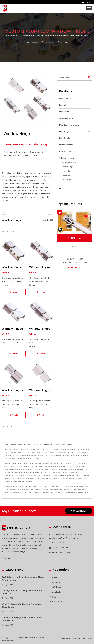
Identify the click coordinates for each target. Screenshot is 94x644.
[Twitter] (6, 558)
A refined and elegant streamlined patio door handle (22, 619)
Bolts (34, 487)
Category (36, 42)
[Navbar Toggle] (89, 8)
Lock (83, 490)
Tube (56, 493)
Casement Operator (69, 162)
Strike (47, 493)
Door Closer (64, 105)
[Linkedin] (9, 558)
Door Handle (65, 138)
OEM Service (58, 587)
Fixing (27, 490)
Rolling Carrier (27, 493)
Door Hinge (64, 131)
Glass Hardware (66, 118)
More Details (74, 267)
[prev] (4, 212)
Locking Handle (67, 171)
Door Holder (69, 487)
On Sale (63, 188)
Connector (46, 487)
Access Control (66, 151)
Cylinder (53, 487)
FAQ (54, 597)
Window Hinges (12, 267)
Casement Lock (67, 175)
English (88, 2)
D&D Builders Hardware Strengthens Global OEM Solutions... (23, 579)
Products (56, 582)
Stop (43, 493)
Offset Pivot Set (10, 493)
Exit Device (64, 112)
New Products (65, 98)
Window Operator (64, 493)
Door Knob (77, 487)
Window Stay (66, 180)
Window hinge (62, 42)
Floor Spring (34, 490)
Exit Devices (21, 490)
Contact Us (74, 493)
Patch (17, 493)
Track (52, 493)
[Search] (72, 77)
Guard (60, 490)
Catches (39, 487)
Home (28, 42)
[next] (50, 212)
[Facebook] (3, 558)
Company (56, 577)
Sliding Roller (37, 493)
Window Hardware (48, 42)
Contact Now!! (79, 511)
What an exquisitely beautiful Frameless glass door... (21, 606)
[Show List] (51, 220)
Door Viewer (85, 487)
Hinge (70, 490)
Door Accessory (66, 145)
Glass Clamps (53, 490)
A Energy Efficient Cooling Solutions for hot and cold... (23, 592)
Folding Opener (44, 490)
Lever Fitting (77, 490)
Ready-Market (87, 638)
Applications (58, 592)
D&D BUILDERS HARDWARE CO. (29, 638)
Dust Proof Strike (11, 490)
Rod (21, 493)
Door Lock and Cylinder (69, 125)
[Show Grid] (48, 220)
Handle (65, 490)
